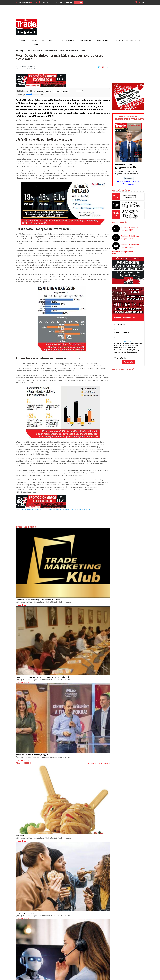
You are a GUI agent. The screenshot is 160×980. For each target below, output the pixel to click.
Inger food (20, 836)
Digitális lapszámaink (28, 45)
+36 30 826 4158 (24, 2)
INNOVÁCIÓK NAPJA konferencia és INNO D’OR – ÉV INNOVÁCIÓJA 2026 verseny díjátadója (130, 214)
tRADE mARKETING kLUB (79, 509)
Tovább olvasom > (22, 760)
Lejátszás (40, 91)
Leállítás (66, 91)
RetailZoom (38, 509)
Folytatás (57, 91)
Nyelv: (77, 91)
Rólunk (34, 40)
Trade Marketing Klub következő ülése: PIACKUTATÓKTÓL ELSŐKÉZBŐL (42, 677)
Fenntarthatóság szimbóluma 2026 (129, 197)
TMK (46, 509)
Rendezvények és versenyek (128, 40)
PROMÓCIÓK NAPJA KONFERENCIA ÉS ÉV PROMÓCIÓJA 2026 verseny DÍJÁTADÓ (131, 205)
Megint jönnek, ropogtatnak (26, 913)
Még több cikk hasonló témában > (99, 763)
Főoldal (22, 40)
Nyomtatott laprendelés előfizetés (125, 168)
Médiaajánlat (86, 40)
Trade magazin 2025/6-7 (58, 509)
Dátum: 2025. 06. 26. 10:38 (25, 68)
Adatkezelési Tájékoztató (124, 340)
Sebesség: (30, 94)
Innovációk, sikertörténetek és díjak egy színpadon (35, 755)
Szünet (48, 91)
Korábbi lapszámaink (124, 164)
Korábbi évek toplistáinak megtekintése (128, 252)
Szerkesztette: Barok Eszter (26, 66)
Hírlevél (79, 2)
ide (122, 175)
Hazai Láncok (28, 509)
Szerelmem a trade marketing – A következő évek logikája (37, 600)
